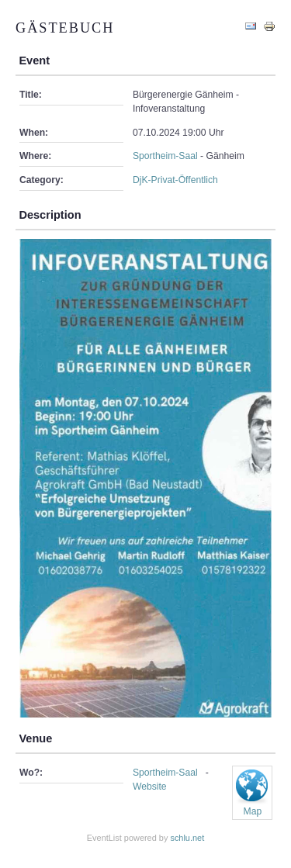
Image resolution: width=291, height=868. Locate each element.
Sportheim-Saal (165, 156)
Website (150, 787)
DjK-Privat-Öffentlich (175, 180)
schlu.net (187, 838)
